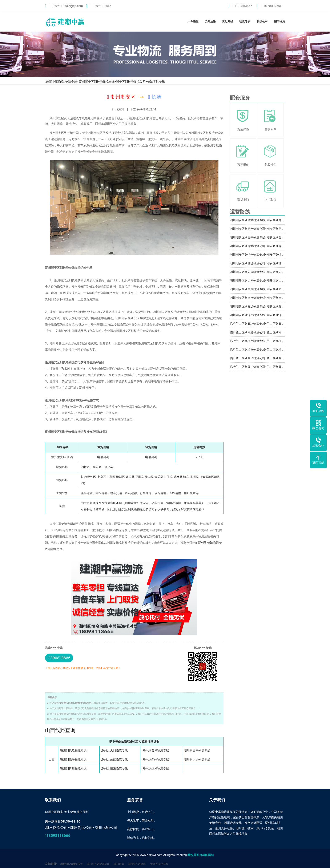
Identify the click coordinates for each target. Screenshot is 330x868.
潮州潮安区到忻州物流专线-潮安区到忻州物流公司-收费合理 (270, 255)
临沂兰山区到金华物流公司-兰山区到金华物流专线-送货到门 (270, 358)
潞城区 (121, 477)
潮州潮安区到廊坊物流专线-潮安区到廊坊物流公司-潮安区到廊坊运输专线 (279, 306)
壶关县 (159, 477)
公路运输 (210, 21)
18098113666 (240, 6)
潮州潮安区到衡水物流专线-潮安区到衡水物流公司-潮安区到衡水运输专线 (279, 298)
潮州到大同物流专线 (114, 750)
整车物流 (279, 21)
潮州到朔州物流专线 (156, 759)
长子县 (168, 477)
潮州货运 (119, 864)
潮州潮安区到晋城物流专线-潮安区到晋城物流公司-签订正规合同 (273, 220)
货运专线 (228, 21)
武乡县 (178, 477)
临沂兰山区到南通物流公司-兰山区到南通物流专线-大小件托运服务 (274, 332)
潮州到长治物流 (137, 864)
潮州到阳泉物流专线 (114, 768)
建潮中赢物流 (55, 82)
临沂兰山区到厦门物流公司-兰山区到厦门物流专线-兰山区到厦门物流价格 (279, 367)
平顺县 (140, 477)
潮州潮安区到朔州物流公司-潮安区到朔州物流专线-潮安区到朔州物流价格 (279, 229)
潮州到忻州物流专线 (73, 768)
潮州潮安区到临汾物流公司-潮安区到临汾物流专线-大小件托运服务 (274, 263)
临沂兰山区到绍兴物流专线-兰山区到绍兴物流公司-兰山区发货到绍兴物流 (279, 350)
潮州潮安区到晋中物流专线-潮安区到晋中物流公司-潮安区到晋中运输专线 (279, 237)
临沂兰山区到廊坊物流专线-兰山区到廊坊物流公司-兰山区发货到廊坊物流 (279, 324)
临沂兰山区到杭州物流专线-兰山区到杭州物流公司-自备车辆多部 (273, 341)
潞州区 (92, 477)
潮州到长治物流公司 (98, 864)
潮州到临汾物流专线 (73, 759)
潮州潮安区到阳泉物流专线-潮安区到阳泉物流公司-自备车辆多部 (273, 272)
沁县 (186, 477)
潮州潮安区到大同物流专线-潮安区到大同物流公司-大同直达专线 (273, 280)
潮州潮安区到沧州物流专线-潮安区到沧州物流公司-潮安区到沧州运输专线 (279, 315)
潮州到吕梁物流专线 (114, 759)
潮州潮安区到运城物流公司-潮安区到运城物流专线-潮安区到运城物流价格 (279, 246)
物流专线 (245, 21)
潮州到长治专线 (159, 864)
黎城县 (149, 477)
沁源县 (194, 477)
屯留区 (111, 477)
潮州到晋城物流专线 (156, 750)
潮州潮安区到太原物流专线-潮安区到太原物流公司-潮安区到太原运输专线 (279, 289)
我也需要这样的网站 (201, 855)
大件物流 (193, 21)
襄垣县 (130, 477)
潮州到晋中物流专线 (197, 750)
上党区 (101, 477)
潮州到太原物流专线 (197, 759)
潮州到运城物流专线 (156, 768)
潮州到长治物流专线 (73, 750)
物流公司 (262, 21)
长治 (84, 477)
